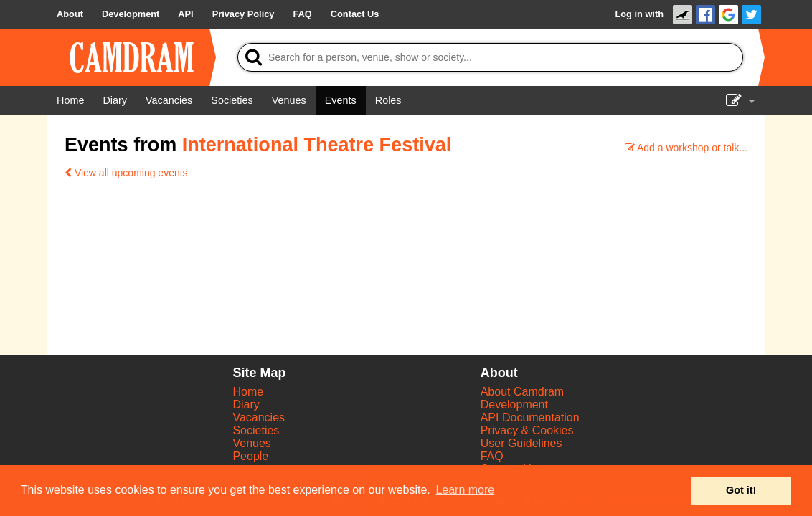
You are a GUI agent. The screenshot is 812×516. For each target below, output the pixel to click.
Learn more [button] (465, 490)
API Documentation (530, 417)
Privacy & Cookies (527, 430)
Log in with (639, 14)
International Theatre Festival (317, 145)
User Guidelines (521, 443)
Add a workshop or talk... (686, 148)
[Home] (70, 100)
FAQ (492, 456)
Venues (251, 443)
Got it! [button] (741, 490)
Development (514, 405)
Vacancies (259, 417)
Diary (246, 405)
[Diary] (115, 100)
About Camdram (523, 392)
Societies (256, 430)
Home (248, 392)
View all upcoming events (126, 173)
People (250, 456)
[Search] (490, 57)
